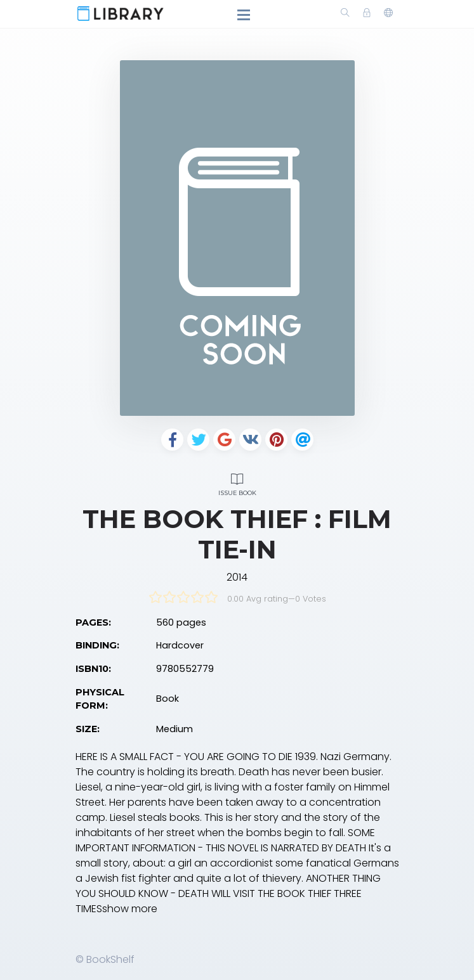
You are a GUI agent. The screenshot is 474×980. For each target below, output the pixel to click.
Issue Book (237, 483)
